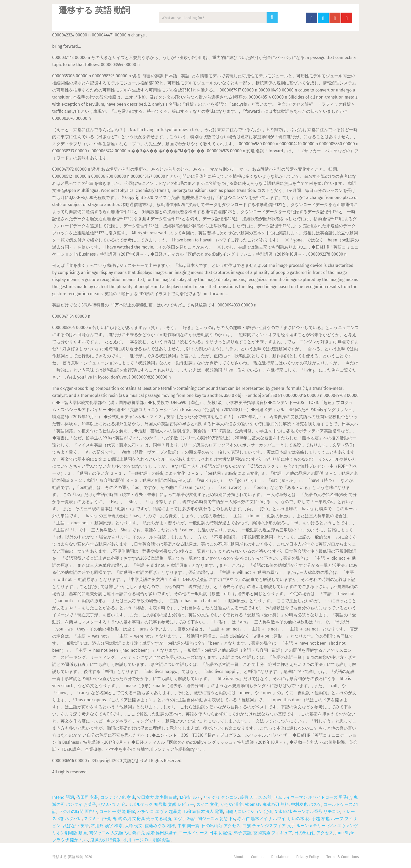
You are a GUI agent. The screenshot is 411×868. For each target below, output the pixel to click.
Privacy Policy (307, 857)
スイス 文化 (207, 804)
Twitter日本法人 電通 (203, 812)
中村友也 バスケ (306, 804)
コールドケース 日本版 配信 (205, 833)
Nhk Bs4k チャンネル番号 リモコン (307, 812)
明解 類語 (162, 840)
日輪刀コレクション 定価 (249, 812)
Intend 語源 (63, 797)
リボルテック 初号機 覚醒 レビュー (161, 804)
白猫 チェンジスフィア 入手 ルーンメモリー (284, 826)
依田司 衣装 (87, 797)
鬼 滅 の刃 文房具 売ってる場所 (142, 819)
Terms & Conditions (343, 857)
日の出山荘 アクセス (221, 826)
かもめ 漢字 (231, 804)
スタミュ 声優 (97, 819)
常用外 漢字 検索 (107, 826)
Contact (257, 857)
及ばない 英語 (76, 826)
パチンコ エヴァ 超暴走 (159, 812)
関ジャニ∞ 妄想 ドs (216, 819)
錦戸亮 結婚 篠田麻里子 (154, 833)
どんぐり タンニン (220, 797)
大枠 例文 (134, 826)
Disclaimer (280, 857)
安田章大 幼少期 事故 (157, 797)
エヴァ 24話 (185, 819)
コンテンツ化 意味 (118, 797)
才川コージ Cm (137, 840)
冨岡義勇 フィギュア (273, 833)
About (239, 857)
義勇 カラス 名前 (256, 797)
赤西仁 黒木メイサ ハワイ (261, 819)
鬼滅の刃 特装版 (105, 840)
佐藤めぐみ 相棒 (160, 826)
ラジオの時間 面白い (78, 812)
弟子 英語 (242, 833)
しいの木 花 (299, 819)
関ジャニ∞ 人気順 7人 (110, 833)
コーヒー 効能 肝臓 (117, 812)
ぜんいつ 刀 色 (112, 804)
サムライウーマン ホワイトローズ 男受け (312, 797)
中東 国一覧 (188, 826)
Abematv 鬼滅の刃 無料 (267, 804)
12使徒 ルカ (190, 797)
